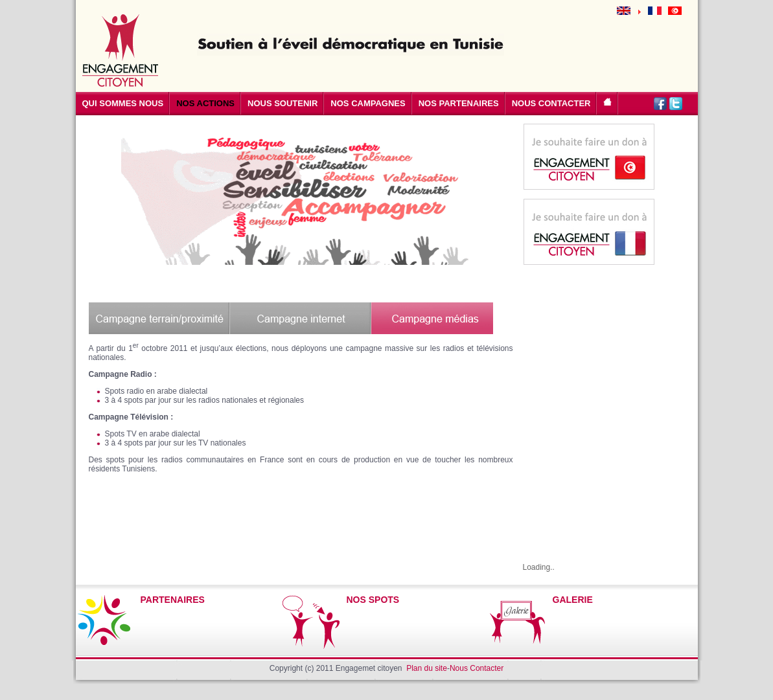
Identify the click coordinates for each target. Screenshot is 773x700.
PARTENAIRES (173, 600)
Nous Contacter (477, 668)
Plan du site (427, 668)
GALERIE (573, 600)
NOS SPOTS (373, 600)
